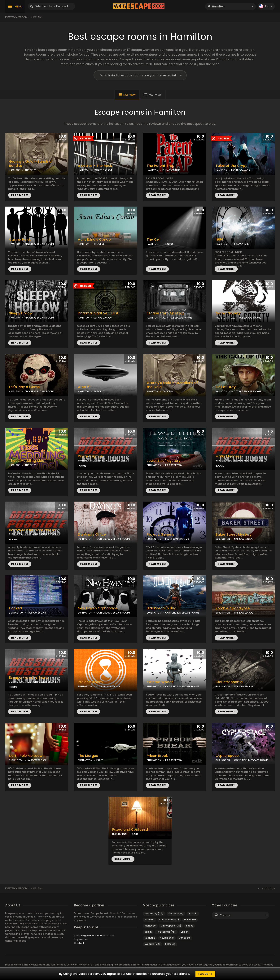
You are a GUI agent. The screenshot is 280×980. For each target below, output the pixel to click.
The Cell (153, 239)
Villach (185, 932)
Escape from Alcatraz (165, 313)
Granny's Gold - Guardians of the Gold (172, 385)
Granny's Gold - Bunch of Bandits (31, 164)
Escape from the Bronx (28, 678)
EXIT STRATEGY (174, 465)
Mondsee (150, 926)
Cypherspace (227, 756)
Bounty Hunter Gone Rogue (32, 530)
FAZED (100, 760)
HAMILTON (15, 170)
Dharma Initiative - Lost (98, 313)
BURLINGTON (85, 461)
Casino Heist (20, 239)
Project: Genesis (161, 534)
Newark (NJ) (167, 938)
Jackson (150, 920)
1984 (219, 239)
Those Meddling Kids (26, 461)
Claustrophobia (229, 682)
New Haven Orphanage (98, 608)
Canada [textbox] (225, 915)
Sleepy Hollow (21, 313)
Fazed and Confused (130, 829)
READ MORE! (20, 195)
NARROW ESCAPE (244, 539)
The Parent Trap (161, 166)
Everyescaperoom (16, 17)
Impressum (81, 939)
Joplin (148, 932)
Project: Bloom (90, 682)
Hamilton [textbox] (218, 7)
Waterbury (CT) (154, 913)
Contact (79, 943)
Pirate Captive (90, 456)
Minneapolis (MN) (171, 926)
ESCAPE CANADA (103, 170)
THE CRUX (30, 170)
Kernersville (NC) (169, 920)
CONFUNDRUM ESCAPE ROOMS (113, 539)
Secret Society (228, 313)
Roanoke (150, 938)
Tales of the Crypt (231, 166)
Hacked (15, 608)
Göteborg (185, 938)
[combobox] (230, 6)
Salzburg (170, 944)
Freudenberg (176, 913)
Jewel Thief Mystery (164, 461)
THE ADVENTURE (171, 170)
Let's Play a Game (24, 387)
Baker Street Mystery (234, 534)
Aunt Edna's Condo (94, 239)
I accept (205, 974)
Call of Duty (226, 387)
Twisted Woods (160, 682)
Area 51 (84, 387)
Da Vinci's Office (92, 534)
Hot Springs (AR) (166, 932)
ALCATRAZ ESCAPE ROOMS (40, 244)
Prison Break (157, 756)
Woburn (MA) (153, 944)
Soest (190, 926)
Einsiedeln (190, 920)
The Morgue (88, 756)
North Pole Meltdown (27, 756)
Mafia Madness (229, 456)
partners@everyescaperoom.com (94, 935)
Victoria (193, 913)
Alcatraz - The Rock (95, 166)
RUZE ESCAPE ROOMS (177, 539)
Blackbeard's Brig (162, 608)
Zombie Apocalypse (233, 608)
